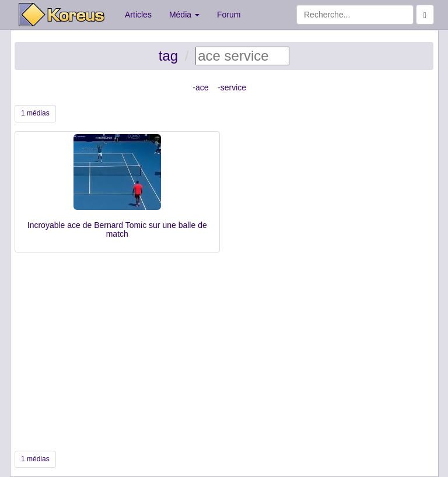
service (233, 87)
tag (168, 56)
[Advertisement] (224, 352)
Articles (138, 15)
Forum (229, 15)
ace (202, 87)
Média (184, 15)
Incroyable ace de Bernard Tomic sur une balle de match (117, 229)
